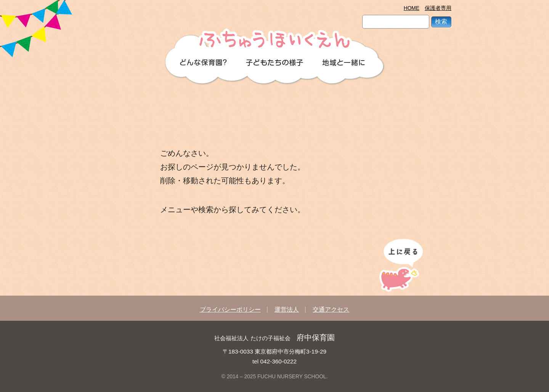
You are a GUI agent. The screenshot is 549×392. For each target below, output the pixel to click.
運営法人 (287, 310)
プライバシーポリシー (230, 310)
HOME (412, 8)
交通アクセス (331, 310)
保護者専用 (438, 8)
